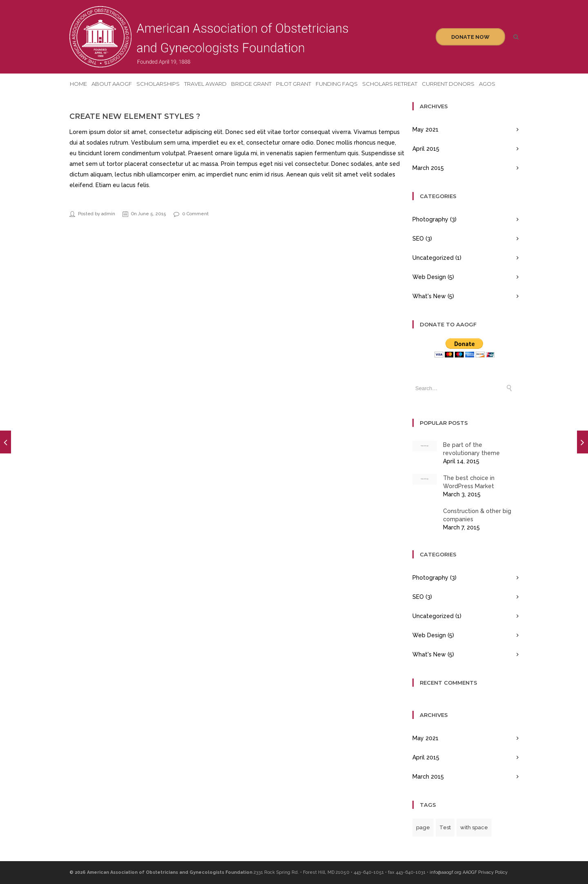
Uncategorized (433, 258)
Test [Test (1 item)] (445, 827)
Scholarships (158, 84)
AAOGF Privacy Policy (485, 872)
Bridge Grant (251, 84)
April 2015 (426, 149)
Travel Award (205, 84)
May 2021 (425, 129)
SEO (418, 239)
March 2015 (428, 168)
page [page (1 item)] (423, 827)
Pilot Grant (294, 84)
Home (78, 84)
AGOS (487, 84)
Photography (430, 219)
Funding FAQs (337, 84)
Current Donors (448, 84)
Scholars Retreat (390, 84)
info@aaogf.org (445, 872)
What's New (429, 296)
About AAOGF (112, 84)
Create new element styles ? (135, 116)
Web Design (429, 277)
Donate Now (470, 37)
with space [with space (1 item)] (474, 827)
